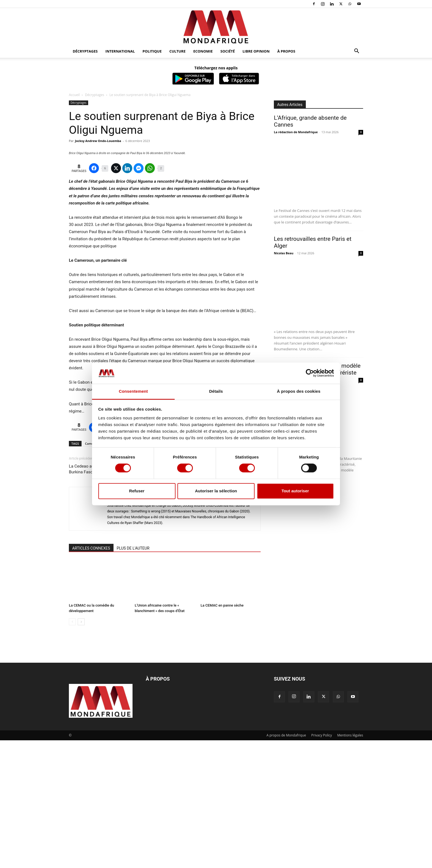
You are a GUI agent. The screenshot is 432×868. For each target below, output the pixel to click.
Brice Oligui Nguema (156, 571)
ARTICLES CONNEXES (91, 676)
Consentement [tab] (133, 391)
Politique (152, 51)
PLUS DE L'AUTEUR (133, 676)
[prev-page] (72, 750)
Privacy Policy (322, 863)
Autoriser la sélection (216, 491)
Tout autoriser (295, 491)
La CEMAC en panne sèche (222, 733)
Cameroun (93, 571)
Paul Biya (129, 571)
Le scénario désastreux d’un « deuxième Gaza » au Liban (217, 597)
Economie (203, 51)
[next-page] (81, 750)
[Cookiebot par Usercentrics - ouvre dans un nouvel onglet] (310, 373)
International (120, 51)
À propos (286, 51)
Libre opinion (256, 51)
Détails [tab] (216, 391)
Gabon (111, 571)
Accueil (74, 95)
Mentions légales (350, 863)
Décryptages (85, 51)
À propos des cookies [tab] (299, 391)
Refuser (137, 491)
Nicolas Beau (284, 253)
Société (228, 51)
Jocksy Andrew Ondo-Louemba (98, 141)
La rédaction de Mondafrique (296, 132)
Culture (178, 51)
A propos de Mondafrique (286, 863)
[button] (357, 52)
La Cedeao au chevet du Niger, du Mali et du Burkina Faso (109, 597)
